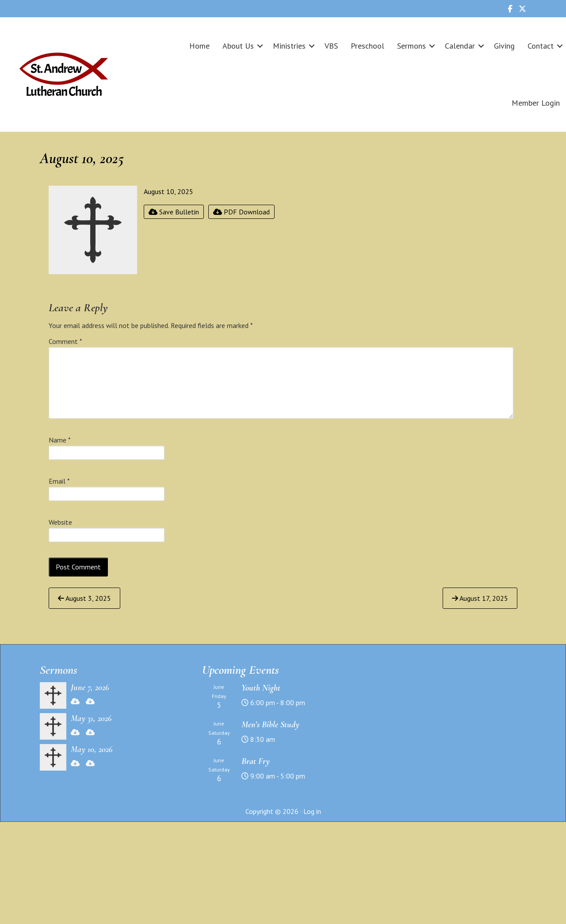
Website (60, 522)
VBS (331, 46)
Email (59, 481)
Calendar (460, 46)
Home (199, 46)
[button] (260, 46)
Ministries (289, 46)
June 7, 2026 (90, 687)
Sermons (411, 46)
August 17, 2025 (480, 598)
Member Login (536, 103)
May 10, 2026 (92, 749)
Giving (504, 46)
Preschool (367, 46)
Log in (312, 811)
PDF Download (241, 212)
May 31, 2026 (91, 718)
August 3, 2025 (84, 598)
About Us (238, 46)
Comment (65, 341)
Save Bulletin (174, 212)
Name (60, 440)
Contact (541, 46)
